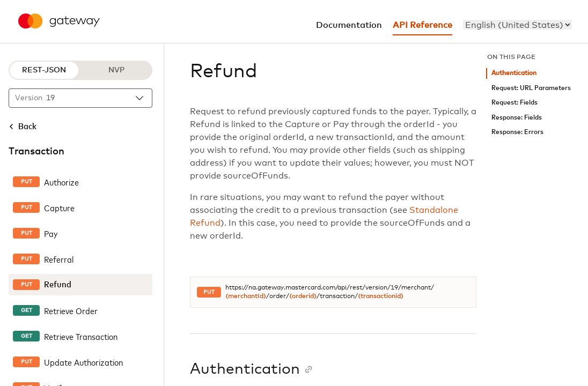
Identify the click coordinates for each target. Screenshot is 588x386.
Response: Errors (517, 132)
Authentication (514, 73)
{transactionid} (381, 296)
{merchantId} (246, 296)
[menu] (517, 25)
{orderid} (303, 296)
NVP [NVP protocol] (116, 70)
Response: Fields (517, 118)
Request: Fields (514, 103)
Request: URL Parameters (531, 88)
